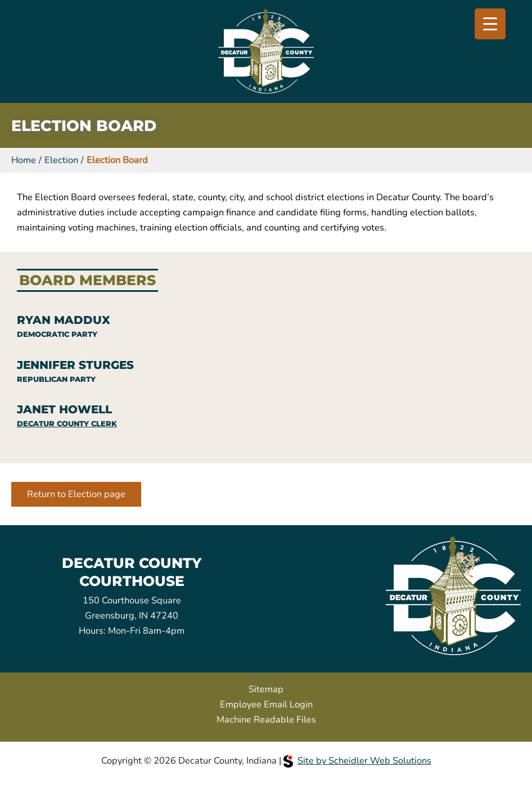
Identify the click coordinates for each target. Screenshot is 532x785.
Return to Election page (76, 494)
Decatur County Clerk (67, 424)
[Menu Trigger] (490, 24)
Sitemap (266, 689)
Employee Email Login (266, 704)
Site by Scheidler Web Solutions (357, 761)
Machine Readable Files (266, 719)
